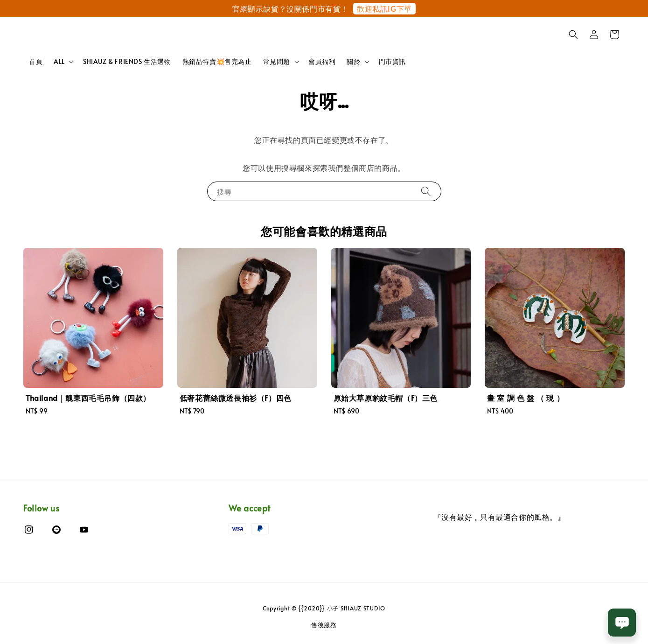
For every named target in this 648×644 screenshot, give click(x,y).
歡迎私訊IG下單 (384, 8)
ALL (59, 62)
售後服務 (324, 625)
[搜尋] (426, 191)
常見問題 (277, 62)
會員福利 (322, 61)
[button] (573, 35)
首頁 (36, 61)
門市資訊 (392, 61)
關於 (353, 62)
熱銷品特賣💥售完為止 (217, 61)
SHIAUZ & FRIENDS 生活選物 (127, 61)
